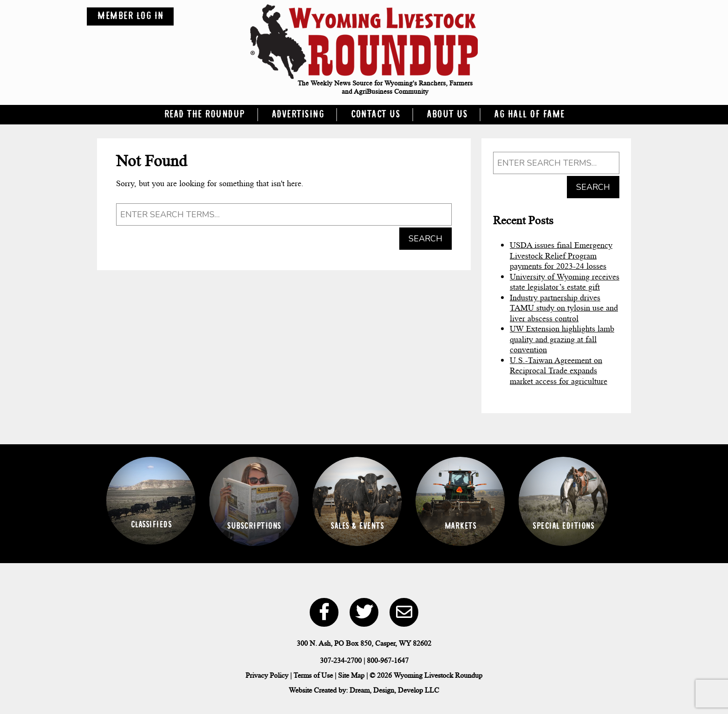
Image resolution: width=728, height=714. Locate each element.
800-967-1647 (388, 660)
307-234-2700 (341, 660)
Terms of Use (313, 675)
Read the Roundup (204, 115)
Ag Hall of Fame (529, 115)
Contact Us (375, 115)
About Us (447, 115)
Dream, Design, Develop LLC (394, 690)
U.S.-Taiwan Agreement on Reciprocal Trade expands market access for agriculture (559, 371)
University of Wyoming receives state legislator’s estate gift (565, 282)
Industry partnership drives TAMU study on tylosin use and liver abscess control (564, 308)
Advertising (298, 115)
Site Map (351, 675)
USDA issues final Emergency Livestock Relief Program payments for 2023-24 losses (561, 256)
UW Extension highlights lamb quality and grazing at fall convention (562, 339)
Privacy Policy (267, 675)
